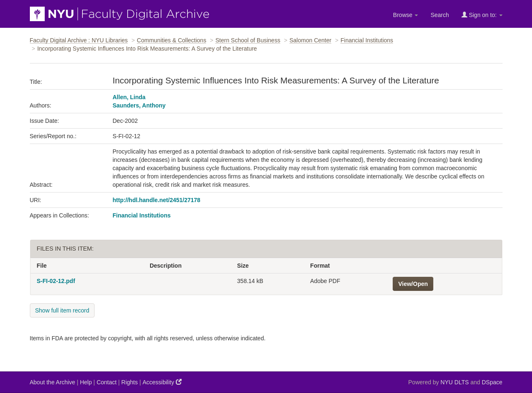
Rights (130, 382)
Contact (107, 382)
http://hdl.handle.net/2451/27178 (157, 200)
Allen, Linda (129, 97)
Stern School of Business (248, 40)
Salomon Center (310, 40)
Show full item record (62, 310)
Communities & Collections (171, 40)
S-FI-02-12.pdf (56, 281)
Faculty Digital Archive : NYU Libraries (79, 40)
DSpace (492, 382)
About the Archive (53, 382)
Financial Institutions (367, 40)
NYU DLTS (454, 382)
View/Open (413, 284)
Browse (406, 15)
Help (86, 382)
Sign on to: (482, 15)
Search (440, 15)
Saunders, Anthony (139, 105)
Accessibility (162, 382)
